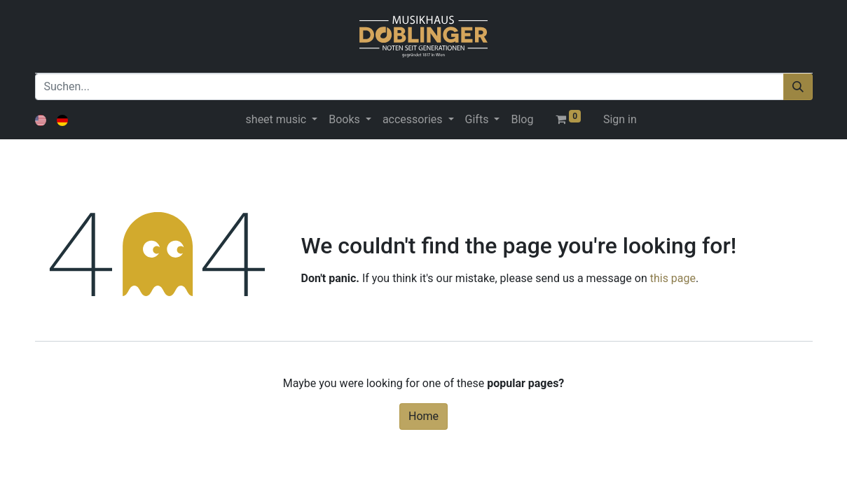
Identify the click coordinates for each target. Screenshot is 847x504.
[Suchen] (798, 87)
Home (423, 416)
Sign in (620, 119)
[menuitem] (522, 120)
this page (673, 278)
